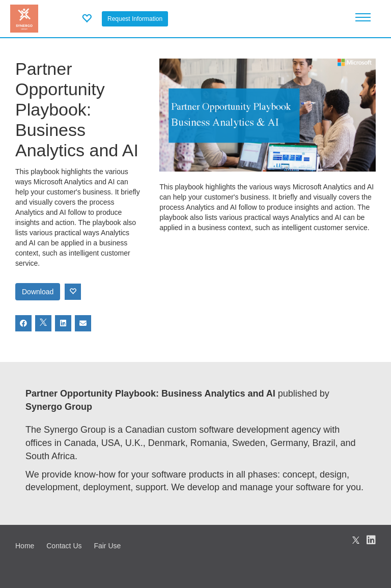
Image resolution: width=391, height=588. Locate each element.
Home (25, 546)
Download (38, 292)
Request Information (135, 19)
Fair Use (107, 546)
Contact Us (64, 546)
